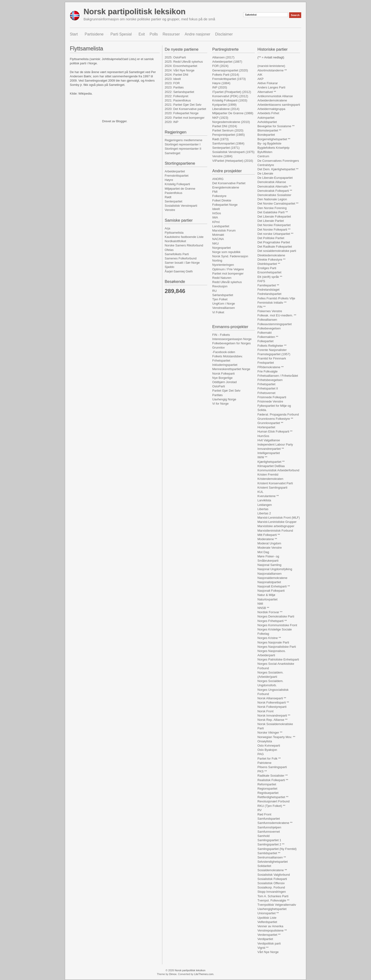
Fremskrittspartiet (177, 176)
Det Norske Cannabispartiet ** (278, 203)
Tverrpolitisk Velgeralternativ (277, 905)
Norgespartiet (221, 248)
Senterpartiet (173, 201)
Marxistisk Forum (224, 230)
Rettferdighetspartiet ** (273, 797)
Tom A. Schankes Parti (273, 896)
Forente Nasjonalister (272, 350)
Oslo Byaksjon (267, 750)
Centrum (263, 156)
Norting (217, 260)
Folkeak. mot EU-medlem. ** (277, 315)
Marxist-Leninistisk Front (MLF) (279, 518)
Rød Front (264, 814)
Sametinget (172, 153)
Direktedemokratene (271, 255)
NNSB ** (263, 608)
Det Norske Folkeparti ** (274, 230)
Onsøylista (265, 741)
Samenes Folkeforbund (181, 258)
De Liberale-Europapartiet (275, 178)
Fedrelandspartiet (269, 294)
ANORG (218, 179)
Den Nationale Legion (272, 199)
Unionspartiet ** (268, 913)
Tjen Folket (220, 299)
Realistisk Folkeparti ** (273, 780)
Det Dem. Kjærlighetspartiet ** (278, 169)
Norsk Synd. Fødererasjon (230, 256)
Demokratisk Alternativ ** (274, 186)
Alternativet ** (267, 92)
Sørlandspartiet (223, 295)
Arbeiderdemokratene (272, 100)
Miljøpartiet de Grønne (180, 189)
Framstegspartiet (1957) (274, 354)
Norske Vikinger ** (270, 733)
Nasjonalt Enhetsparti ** (274, 586)
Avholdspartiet (267, 122)
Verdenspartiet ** (269, 935)
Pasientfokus (173, 193)
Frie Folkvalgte (267, 371)
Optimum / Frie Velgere (228, 269)
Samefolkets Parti (177, 254)
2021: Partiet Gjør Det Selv (183, 105)
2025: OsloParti (175, 57)
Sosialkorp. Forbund (271, 887)
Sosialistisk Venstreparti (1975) (233, 152)
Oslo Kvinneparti (269, 746)
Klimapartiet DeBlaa (271, 466)
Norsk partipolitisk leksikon (135, 11)
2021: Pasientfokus (178, 100)
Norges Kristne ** (269, 638)
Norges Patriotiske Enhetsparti (278, 659)
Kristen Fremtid (268, 475)
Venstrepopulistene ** (272, 930)
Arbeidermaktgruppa (271, 109)
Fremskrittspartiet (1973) (229, 79)
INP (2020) (220, 87)
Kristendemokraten (270, 479)
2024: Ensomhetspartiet (181, 66)
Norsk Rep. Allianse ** (272, 720)
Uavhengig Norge (224, 399)
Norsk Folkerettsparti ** (273, 702)
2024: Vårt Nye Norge (180, 70)
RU (214, 291)
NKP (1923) (220, 118)
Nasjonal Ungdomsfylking (275, 569)
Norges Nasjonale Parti (273, 642)
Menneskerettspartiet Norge (231, 369)
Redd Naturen (222, 278)
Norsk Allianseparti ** (272, 698)
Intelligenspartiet (269, 453)
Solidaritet (264, 866)
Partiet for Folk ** (269, 759)
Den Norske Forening (272, 208)
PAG (261, 754)
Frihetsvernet (266, 393)
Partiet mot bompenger (228, 273)
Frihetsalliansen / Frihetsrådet (278, 376)
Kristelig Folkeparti (177, 184)
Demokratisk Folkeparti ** (275, 191)
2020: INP (172, 122)
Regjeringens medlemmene (183, 140)
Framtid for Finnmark (272, 358)
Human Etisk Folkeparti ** (275, 431)
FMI (215, 192)
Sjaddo (169, 267)
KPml (216, 222)
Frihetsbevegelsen (270, 380)
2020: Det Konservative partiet (185, 109)
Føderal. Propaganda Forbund (278, 414)
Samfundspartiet (269, 819)
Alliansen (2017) (223, 57)
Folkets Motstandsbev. (227, 356)
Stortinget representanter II (183, 149)
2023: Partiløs (174, 87)
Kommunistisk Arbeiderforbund (278, 470)
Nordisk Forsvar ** (270, 612)
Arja (167, 228)
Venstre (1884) (222, 156)
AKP (261, 79)
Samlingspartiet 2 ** (271, 844)
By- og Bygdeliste (269, 143)
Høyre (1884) (221, 83)
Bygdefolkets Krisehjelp (273, 148)
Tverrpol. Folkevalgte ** (273, 900)
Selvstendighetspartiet (273, 862)
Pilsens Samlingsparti (272, 767)
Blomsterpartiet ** (269, 130)
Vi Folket (218, 312)
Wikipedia (85, 94)
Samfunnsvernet (269, 832)
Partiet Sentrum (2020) (228, 130)
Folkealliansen (267, 320)
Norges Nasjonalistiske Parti (277, 647)
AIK (260, 75)
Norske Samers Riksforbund (184, 245)
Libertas (263, 509)
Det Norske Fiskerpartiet (274, 225)
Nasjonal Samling (269, 565)
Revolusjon (220, 286)
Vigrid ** (263, 948)
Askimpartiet (266, 118)
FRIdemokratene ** (271, 367)
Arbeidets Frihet (268, 113)
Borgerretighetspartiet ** (274, 139)
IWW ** (262, 457)
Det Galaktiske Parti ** (273, 212)
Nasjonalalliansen (269, 574)
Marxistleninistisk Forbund (275, 531)
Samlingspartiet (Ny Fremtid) (277, 849)
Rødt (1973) (220, 139)
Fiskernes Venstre (270, 311)
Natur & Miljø (266, 595)
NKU (215, 243)
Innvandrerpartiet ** (271, 449)
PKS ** (262, 771)
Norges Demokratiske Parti (276, 616)
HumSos (263, 436)
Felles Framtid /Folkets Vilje (276, 298)
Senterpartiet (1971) (226, 148)
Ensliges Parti (267, 268)
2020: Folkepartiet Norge (182, 113)
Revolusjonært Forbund (274, 801)
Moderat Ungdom (269, 543)
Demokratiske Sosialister (274, 195)
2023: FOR (172, 83)
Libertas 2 (264, 513)
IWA (215, 217)
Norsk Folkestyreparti (272, 707)
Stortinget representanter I (183, 144)
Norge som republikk (226, 252)
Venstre (170, 210)
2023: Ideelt (173, 79)
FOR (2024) (220, 66)
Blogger (121, 121)
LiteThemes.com (204, 974)
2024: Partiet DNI (177, 75)
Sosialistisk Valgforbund (274, 875)
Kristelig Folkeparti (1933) (230, 100)
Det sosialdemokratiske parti (277, 251)
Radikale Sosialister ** (273, 776)
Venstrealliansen (223, 308)
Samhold (263, 836)
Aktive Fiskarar (268, 83)
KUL (260, 492)
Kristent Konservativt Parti (275, 483)
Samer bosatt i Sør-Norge (182, 263)
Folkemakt (265, 333)
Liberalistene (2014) (226, 109)
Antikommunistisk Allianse (275, 96)
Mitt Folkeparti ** (269, 535)
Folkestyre (219, 196)
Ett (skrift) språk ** (270, 277)
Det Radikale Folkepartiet (275, 247)
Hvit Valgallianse (269, 440)
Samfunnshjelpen (269, 827)
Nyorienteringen (223, 265)
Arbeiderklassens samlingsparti (279, 105)
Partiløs (217, 395)
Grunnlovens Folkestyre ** (275, 419)
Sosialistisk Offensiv (271, 883)
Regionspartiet (267, 789)
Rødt (168, 197)
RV (260, 810)
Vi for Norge (220, 404)
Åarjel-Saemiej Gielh (179, 271)
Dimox (173, 974)
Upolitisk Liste (267, 918)
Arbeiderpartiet (175, 171)
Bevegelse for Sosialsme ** (276, 126)
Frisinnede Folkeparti (272, 397)
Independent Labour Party (275, 444)
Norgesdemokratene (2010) (231, 122)
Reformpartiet (267, 784)
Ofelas (169, 250)
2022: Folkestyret (177, 96)
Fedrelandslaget (268, 290)
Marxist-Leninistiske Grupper (277, 522)
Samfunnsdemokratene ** (275, 823)
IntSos (217, 213)
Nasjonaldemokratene (272, 578)
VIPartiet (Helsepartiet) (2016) (233, 161)
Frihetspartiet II (268, 388)
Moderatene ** (267, 539)
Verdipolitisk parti (269, 943)
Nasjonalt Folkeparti (271, 591)
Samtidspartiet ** (269, 853)
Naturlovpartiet (267, 599)
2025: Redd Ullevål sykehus (184, 62)
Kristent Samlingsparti (272, 488)
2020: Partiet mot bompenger (185, 118)
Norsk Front (265, 711)
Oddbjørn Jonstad (224, 382)
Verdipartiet (265, 939)
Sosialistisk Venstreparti (181, 206)
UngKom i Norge (224, 304)
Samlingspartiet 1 (269, 840)
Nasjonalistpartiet (269, 582)
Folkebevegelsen (269, 328)
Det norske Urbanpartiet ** (275, 234)
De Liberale (265, 173)
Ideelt (216, 209)
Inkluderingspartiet (225, 365)
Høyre (169, 180)
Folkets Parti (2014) (226, 75)
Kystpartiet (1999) (224, 105)
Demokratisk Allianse (272, 182)
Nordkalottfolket (175, 241)
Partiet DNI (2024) (225, 126)
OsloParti (219, 386)
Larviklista (264, 500)
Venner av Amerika (270, 926)
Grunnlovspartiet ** (270, 423)
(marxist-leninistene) (271, 66)
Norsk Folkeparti (223, 374)
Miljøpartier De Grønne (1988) (233, 113)
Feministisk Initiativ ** (272, 303)
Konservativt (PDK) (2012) (230, 96)
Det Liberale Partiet (271, 221)
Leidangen (265, 505)
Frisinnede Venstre (270, 401)
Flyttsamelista (174, 233)
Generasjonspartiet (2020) (230, 70)
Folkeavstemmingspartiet (275, 324)
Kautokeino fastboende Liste (184, 237)
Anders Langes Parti (271, 87)
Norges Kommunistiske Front (277, 625)
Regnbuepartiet (268, 793)
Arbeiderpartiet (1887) (227, 62)
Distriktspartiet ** (269, 264)
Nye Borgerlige (222, 378)
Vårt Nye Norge (268, 952)
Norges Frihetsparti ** (272, 621)
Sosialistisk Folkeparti (272, 879)
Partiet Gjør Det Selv (226, 391)
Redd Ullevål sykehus (227, 282)
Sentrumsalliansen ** (272, 857)
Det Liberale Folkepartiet (274, 217)
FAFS (261, 281)
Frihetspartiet (221, 361)
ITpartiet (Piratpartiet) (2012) (232, 92)
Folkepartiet (265, 341)
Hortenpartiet (266, 427)
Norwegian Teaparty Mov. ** (276, 737)
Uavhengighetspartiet (272, 909)
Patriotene (264, 763)
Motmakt (218, 235)
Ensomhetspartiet (269, 272)
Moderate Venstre (270, 548)
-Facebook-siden (224, 352)
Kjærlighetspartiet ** (271, 462)
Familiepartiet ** (268, 285)
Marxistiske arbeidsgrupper (276, 526)
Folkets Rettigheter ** (272, 346)
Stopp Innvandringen (272, 892)
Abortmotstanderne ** (272, 70)
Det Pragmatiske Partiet (274, 242)
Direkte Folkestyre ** (271, 260)
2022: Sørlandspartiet (179, 92)
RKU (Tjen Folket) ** (271, 806)
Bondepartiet (266, 135)
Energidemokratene (226, 187)
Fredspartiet (266, 363)
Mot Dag (263, 552)
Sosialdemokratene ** (272, 870)
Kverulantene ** (268, 496)
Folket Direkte (222, 200)
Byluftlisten (265, 152)
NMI (260, 604)
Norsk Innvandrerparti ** (274, 715)
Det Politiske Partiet (271, 238)
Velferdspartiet (267, 922)
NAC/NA (218, 239)
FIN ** (262, 307)
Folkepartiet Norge (225, 205)
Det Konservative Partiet (229, 183)
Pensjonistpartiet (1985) (228, 135)
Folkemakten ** (268, 337)
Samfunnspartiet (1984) (228, 143)
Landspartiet (221, 226)
